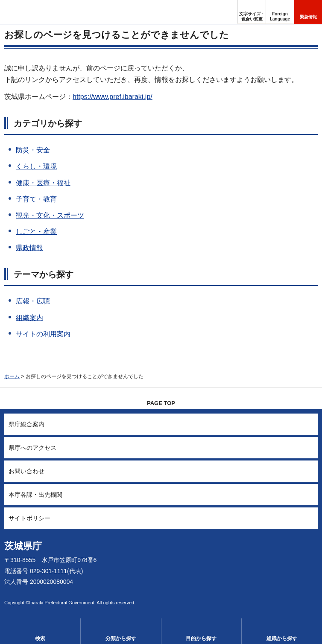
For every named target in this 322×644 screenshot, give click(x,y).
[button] (280, 12)
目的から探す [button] (201, 638)
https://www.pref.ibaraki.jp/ (113, 97)
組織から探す (282, 638)
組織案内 (29, 318)
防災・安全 (33, 150)
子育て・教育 (36, 199)
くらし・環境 (36, 166)
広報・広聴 (33, 301)
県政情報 (29, 248)
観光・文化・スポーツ (50, 215)
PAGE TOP (161, 403)
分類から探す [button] (121, 638)
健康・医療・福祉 (43, 183)
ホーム (12, 376)
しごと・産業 (36, 232)
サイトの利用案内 (43, 334)
